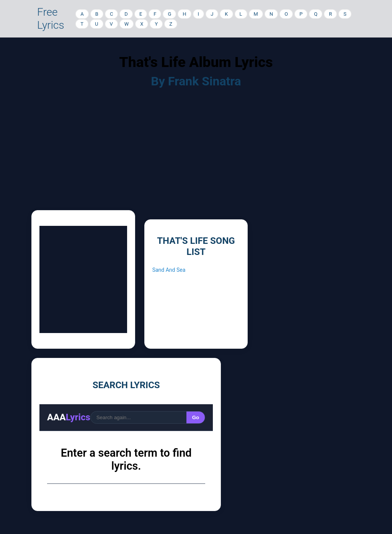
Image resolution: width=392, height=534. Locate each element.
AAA (69, 417)
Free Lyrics (51, 19)
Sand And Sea (169, 270)
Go (196, 417)
